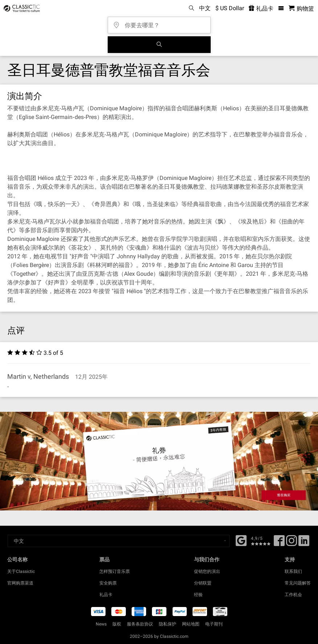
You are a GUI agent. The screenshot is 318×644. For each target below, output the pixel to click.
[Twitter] (292, 543)
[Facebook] (241, 540)
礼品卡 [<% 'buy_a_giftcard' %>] (261, 9)
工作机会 (293, 595)
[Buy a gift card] (159, 461)
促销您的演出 (207, 571)
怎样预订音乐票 (115, 571)
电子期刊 (214, 624)
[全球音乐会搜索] (159, 45)
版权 (117, 624)
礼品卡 (106, 595)
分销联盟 (203, 583)
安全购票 (108, 583)
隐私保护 (168, 624)
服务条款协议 (140, 624)
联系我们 (293, 571)
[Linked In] (304, 543)
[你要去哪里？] (161, 23)
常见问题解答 (298, 583)
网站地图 (191, 624)
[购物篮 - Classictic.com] (301, 9)
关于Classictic (21, 571)
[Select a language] (119, 541)
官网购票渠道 (20, 583)
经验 (198, 595)
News (101, 624)
